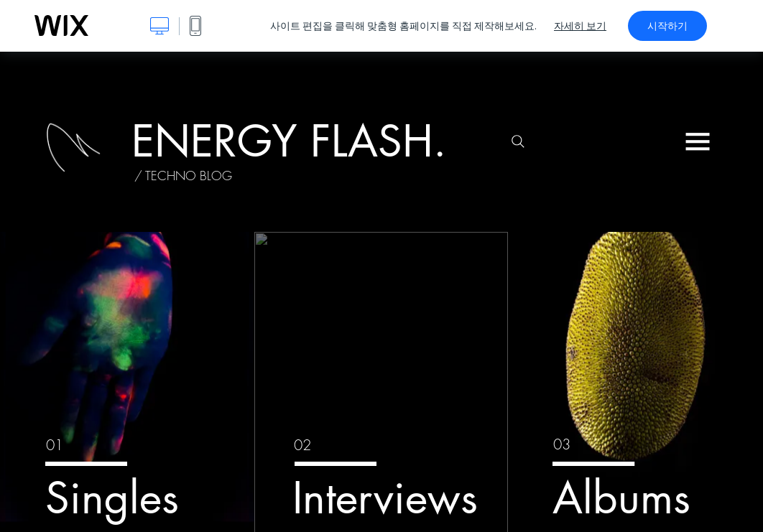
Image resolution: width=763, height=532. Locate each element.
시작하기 (667, 26)
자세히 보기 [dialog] (580, 26)
